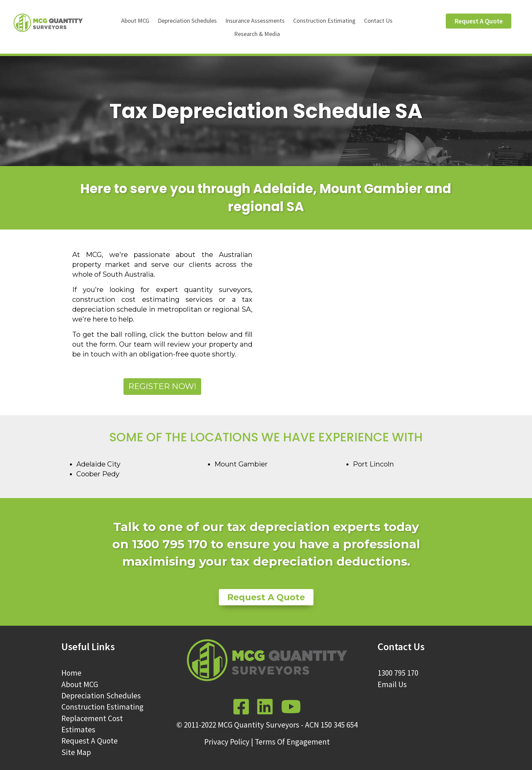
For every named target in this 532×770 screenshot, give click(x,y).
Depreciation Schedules (187, 21)
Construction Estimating (324, 21)
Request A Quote (90, 741)
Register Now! (162, 386)
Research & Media (257, 34)
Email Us (392, 684)
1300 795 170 (398, 673)
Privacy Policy (227, 742)
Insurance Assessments (255, 21)
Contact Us (378, 21)
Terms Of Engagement (292, 742)
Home (71, 673)
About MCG (135, 21)
